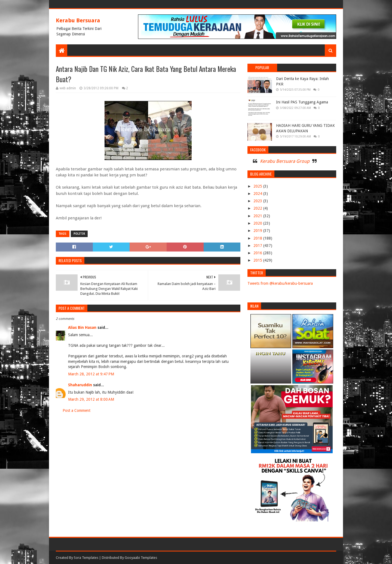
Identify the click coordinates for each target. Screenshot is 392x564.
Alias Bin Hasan (82, 327)
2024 (258, 194)
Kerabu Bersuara (78, 20)
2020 (258, 223)
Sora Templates (86, 558)
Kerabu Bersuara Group (285, 161)
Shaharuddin (80, 385)
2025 (258, 186)
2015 (258, 260)
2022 (258, 208)
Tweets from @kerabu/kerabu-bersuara (280, 283)
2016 (258, 253)
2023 (258, 201)
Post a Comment (76, 410)
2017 (258, 246)
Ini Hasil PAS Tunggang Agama (302, 102)
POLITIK (79, 234)
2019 (258, 231)
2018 (258, 238)
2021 (258, 216)
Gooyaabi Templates (141, 558)
